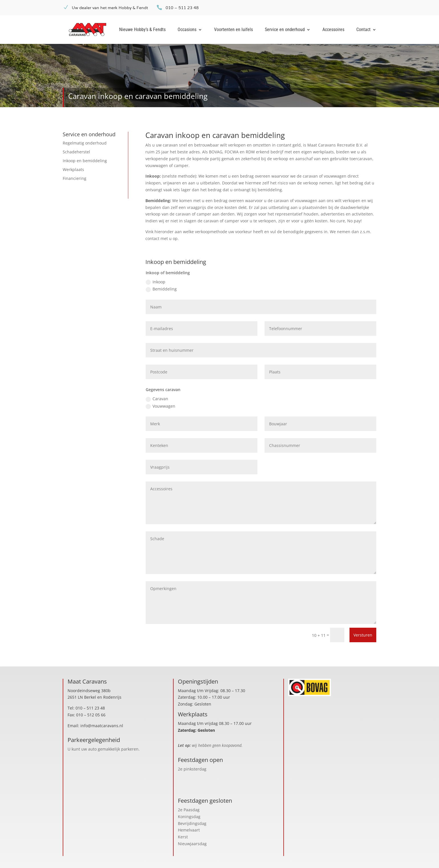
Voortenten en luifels (233, 30)
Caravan (157, 399)
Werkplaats (73, 169)
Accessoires (333, 30)
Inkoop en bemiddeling (85, 161)
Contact (363, 30)
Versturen (363, 635)
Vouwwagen (160, 406)
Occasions (187, 30)
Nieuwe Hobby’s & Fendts (142, 30)
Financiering (75, 178)
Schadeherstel (76, 152)
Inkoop (156, 282)
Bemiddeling (161, 289)
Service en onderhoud (285, 30)
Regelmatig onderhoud (85, 143)
